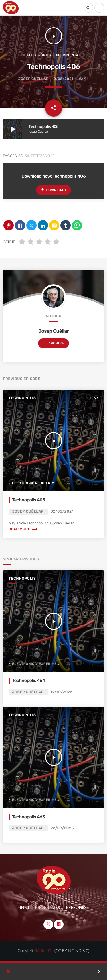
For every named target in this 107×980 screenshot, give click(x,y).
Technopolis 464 (29, 680)
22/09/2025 (62, 828)
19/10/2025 (62, 692)
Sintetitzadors (40, 156)
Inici (25, 908)
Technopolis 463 (28, 817)
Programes (48, 908)
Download (53, 190)
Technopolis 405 (28, 500)
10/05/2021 (62, 79)
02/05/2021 (62, 512)
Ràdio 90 (43, 951)
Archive (53, 343)
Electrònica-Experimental (54, 55)
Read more (23, 529)
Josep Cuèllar (33, 79)
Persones (76, 908)
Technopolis (22, 398)
